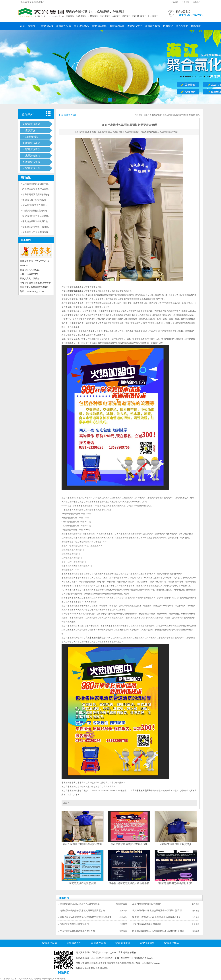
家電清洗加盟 (86, 132)
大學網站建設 (102, 968)
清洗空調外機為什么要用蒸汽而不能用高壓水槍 (82, 911)
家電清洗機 (47, 26)
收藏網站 (174, 2)
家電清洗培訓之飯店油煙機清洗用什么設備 (43, 216)
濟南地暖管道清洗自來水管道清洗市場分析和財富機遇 (158, 931)
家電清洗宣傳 (99, 26)
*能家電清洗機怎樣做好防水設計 (38, 211)
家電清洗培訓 (117, 26)
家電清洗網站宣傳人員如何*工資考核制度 (42, 221)
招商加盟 (168, 26)
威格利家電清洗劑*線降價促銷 (147, 904)
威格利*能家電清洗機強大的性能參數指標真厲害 (46, 205)
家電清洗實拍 (135, 26)
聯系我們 (196, 2)
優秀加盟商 (182, 26)
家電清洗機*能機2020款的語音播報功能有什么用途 (156, 917)
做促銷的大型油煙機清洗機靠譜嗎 (39, 232)
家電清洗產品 (81, 26)
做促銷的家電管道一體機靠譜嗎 (37, 227)
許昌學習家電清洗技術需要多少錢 (39, 189)
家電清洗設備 (64, 26)
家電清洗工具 (33, 168)
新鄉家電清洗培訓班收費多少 (36, 195)
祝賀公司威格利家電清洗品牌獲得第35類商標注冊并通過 (86, 918)
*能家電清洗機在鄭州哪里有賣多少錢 (78, 931)
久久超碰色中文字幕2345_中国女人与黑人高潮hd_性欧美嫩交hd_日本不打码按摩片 (34, 979)
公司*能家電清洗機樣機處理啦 (147, 924)
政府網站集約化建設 (86, 968)
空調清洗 (30, 130)
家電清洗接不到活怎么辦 (34, 200)
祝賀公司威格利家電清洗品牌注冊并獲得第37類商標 (157, 911)
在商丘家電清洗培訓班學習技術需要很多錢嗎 (44, 184)
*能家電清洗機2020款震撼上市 (74, 924)
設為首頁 (185, 2)
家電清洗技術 (153, 26)
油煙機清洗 (31, 137)
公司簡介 (33, 26)
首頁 (22, 26)
